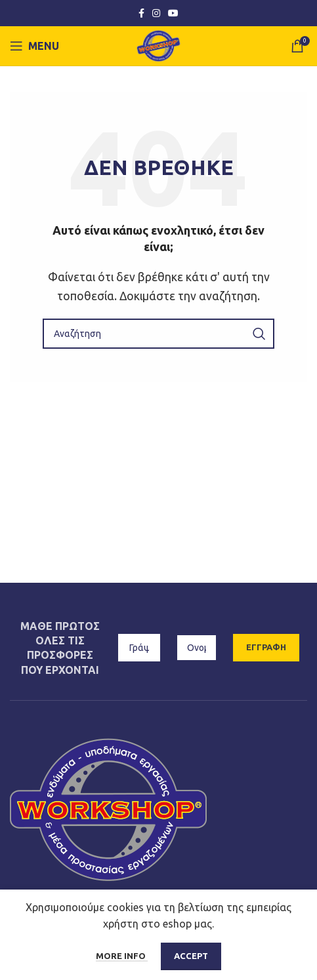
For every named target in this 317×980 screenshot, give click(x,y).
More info (122, 956)
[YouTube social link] (173, 13)
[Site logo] (158, 45)
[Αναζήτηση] (158, 334)
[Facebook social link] (141, 13)
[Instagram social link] (156, 13)
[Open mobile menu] (34, 46)
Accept (191, 956)
